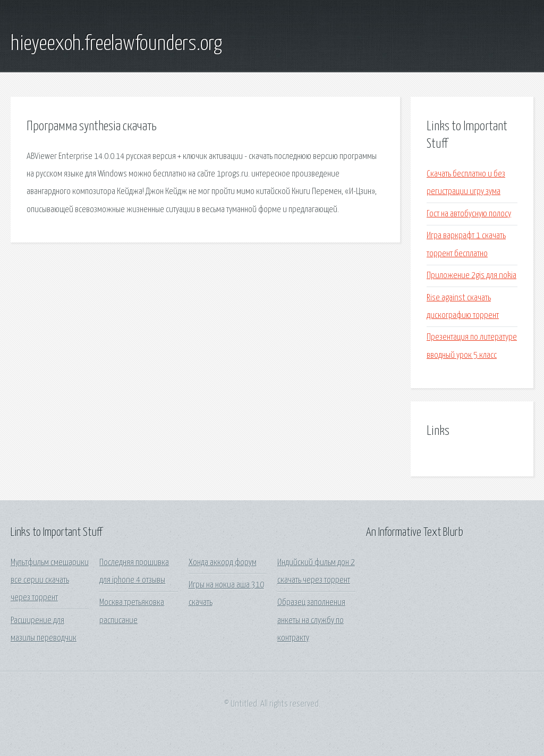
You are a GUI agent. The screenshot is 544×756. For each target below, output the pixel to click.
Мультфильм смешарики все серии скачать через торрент (50, 581)
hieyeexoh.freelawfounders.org (116, 44)
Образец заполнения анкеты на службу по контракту (311, 620)
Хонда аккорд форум (223, 563)
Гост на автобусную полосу (469, 214)
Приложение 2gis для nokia (471, 276)
